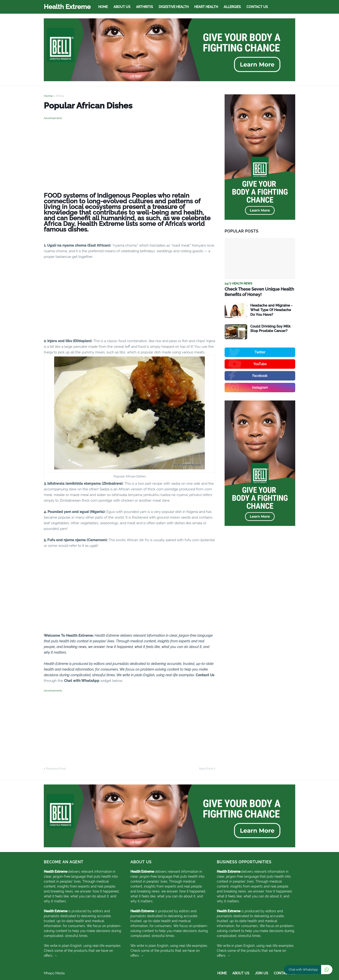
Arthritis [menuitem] (145, 7)
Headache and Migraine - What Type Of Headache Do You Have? (271, 310)
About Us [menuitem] (122, 7)
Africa (60, 96)
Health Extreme (67, 7)
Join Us (262, 973)
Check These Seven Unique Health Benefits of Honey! (259, 292)
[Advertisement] (129, 154)
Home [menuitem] (103, 7)
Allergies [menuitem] (232, 7)
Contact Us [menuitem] (257, 7)
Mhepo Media (54, 973)
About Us (241, 973)
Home (48, 96)
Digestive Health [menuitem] (174, 7)
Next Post (206, 769)
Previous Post (56, 769)
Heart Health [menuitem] (206, 7)
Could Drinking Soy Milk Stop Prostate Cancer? (270, 329)
